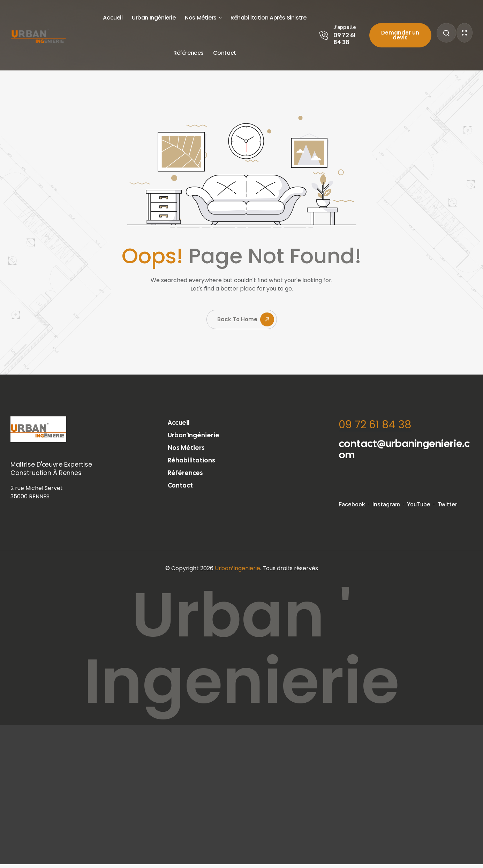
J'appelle (345, 27)
